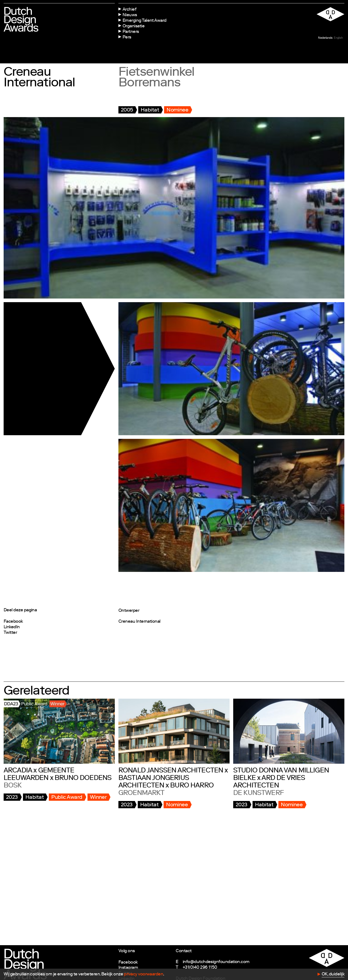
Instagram (128, 968)
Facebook (13, 622)
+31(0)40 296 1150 (200, 968)
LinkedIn (12, 627)
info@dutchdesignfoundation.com (216, 962)
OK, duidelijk (333, 974)
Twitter (10, 633)
